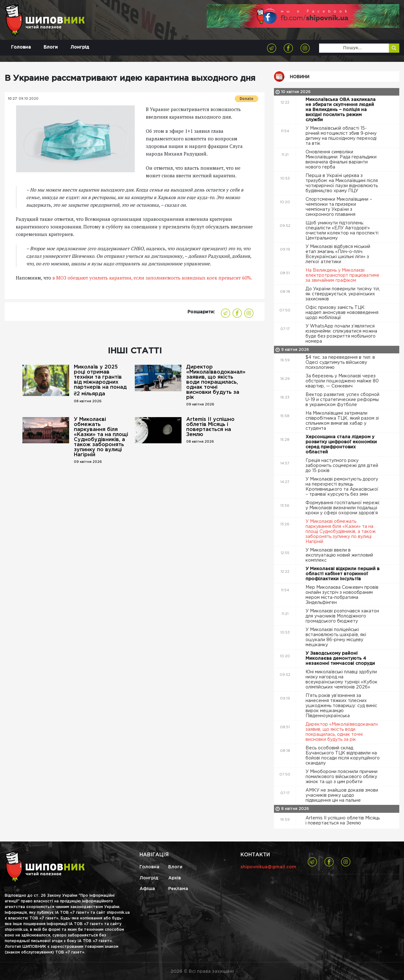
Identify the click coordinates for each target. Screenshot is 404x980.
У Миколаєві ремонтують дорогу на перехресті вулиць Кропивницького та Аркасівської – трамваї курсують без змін (342, 487)
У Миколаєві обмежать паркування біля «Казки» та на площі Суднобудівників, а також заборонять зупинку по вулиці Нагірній (101, 437)
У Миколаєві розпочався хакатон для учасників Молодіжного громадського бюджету (342, 616)
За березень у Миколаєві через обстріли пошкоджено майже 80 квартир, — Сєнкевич (342, 381)
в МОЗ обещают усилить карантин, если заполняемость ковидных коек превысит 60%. (152, 278)
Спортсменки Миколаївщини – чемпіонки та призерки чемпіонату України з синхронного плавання (339, 207)
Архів (175, 878)
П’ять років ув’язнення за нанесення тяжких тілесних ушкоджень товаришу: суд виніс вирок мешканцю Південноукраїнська (341, 706)
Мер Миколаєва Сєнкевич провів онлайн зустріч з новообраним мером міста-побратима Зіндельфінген (342, 595)
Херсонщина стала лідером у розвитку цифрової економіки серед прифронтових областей (341, 445)
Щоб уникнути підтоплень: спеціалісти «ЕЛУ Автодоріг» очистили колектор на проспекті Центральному (342, 231)
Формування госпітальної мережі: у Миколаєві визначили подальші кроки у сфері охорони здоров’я (343, 508)
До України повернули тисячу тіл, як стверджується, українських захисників (343, 294)
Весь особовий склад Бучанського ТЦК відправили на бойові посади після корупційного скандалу (343, 756)
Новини (300, 77)
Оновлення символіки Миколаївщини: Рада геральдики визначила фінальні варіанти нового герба (341, 160)
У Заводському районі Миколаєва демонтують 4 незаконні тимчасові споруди (341, 658)
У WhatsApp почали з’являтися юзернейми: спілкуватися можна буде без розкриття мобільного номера (341, 334)
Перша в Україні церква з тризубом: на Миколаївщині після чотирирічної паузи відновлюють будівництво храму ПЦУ (342, 183)
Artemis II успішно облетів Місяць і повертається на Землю (210, 427)
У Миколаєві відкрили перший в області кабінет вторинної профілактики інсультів (342, 574)
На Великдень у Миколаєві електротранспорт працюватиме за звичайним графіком (342, 275)
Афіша (147, 889)
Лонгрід (80, 47)
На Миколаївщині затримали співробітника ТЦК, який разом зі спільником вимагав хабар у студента (342, 421)
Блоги (51, 47)
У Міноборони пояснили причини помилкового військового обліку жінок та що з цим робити (342, 777)
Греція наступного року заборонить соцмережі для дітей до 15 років (342, 466)
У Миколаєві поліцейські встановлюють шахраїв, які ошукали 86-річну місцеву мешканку (336, 637)
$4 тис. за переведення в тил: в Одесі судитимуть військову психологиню (340, 363)
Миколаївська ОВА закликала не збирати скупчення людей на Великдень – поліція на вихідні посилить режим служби (341, 110)
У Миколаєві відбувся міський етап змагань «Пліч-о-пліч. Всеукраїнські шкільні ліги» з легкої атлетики (338, 254)
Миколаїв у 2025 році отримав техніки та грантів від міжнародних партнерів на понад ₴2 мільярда (100, 381)
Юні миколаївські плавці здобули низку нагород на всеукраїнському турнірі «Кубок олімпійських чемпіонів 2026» (342, 680)
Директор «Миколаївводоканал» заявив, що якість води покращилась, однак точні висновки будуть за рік (214, 382)
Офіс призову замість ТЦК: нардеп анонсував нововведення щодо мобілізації (342, 313)
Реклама (178, 889)
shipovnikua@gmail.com (268, 867)
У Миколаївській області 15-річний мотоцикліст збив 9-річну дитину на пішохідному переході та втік (341, 136)
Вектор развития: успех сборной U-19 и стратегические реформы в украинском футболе (342, 400)
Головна (21, 47)
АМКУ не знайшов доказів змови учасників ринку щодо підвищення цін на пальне (342, 795)
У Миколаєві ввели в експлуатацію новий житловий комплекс (339, 555)
